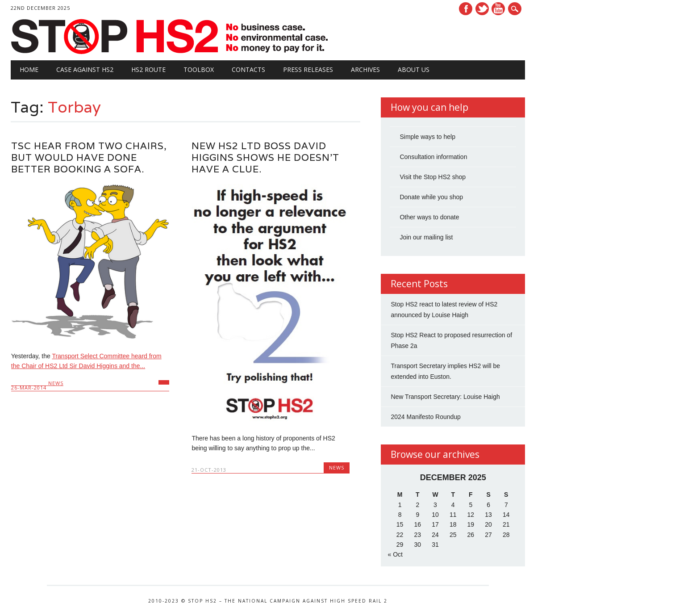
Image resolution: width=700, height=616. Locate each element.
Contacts (248, 69)
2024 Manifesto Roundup (425, 417)
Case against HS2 (85, 69)
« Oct (395, 554)
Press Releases (308, 69)
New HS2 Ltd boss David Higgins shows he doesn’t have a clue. (265, 157)
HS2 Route (148, 69)
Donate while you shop (431, 197)
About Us (414, 69)
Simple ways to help (427, 137)
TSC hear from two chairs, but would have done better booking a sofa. (89, 157)
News (56, 383)
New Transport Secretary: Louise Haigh (445, 397)
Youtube (498, 9)
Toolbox (199, 69)
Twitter (482, 9)
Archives (365, 69)
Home (29, 69)
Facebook (466, 9)
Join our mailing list (426, 237)
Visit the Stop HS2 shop (433, 177)
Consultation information (433, 157)
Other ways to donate (429, 217)
